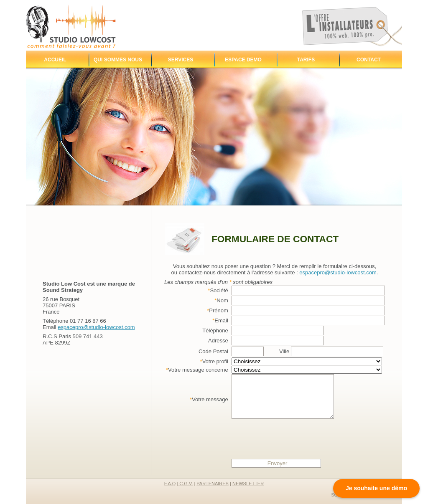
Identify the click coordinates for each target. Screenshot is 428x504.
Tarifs (306, 60)
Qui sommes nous (118, 60)
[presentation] (295, 441)
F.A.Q (170, 484)
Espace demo (243, 60)
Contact (369, 60)
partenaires (213, 484)
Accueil (55, 60)
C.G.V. (185, 484)
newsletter (248, 484)
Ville (331, 351)
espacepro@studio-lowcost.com (96, 327)
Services (181, 60)
